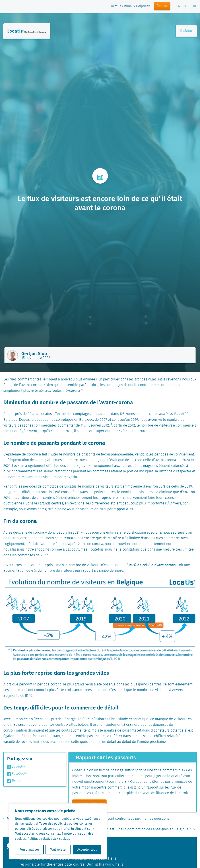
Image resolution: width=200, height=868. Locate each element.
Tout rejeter (58, 850)
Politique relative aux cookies (49, 839)
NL (195, 6)
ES (187, 6)
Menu (186, 31)
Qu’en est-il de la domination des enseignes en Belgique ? (148, 829)
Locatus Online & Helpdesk (130, 6)
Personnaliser (29, 850)
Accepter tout (87, 850)
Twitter (14, 781)
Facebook (17, 774)
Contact (162, 6)
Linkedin (16, 767)
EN (178, 6)
